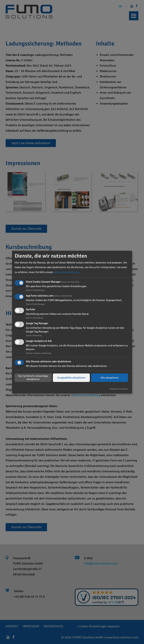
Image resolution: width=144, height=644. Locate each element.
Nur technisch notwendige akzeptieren (33, 378)
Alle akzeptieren (110, 378)
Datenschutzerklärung (66, 272)
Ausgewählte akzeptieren (71, 378)
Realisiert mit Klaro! (119, 389)
